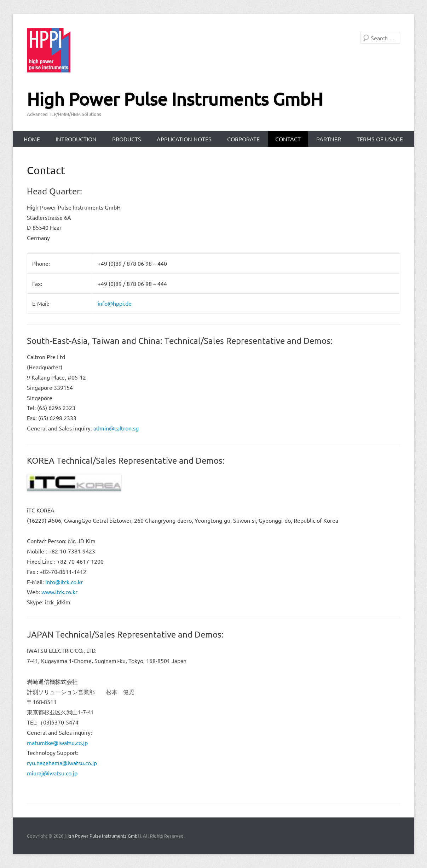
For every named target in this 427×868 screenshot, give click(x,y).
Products (127, 139)
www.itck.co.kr (59, 592)
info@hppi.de (115, 303)
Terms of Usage (380, 139)
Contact (288, 139)
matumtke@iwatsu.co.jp (57, 743)
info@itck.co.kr (64, 582)
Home (32, 139)
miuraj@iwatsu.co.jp (52, 773)
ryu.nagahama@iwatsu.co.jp (62, 763)
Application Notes (184, 139)
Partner (329, 139)
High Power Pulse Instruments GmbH (175, 99)
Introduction (76, 139)
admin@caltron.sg (116, 428)
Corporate (243, 139)
